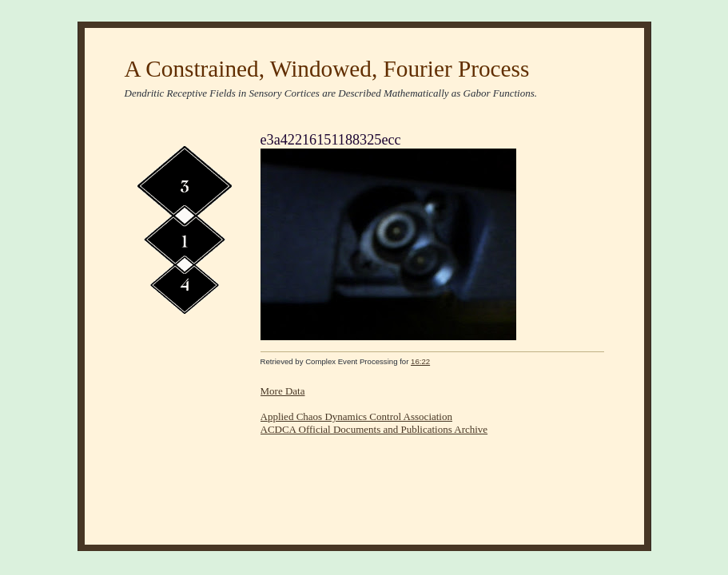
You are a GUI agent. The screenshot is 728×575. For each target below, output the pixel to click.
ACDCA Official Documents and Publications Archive (374, 429)
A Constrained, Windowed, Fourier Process (327, 69)
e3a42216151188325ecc (331, 140)
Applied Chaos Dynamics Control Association (356, 416)
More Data (283, 391)
